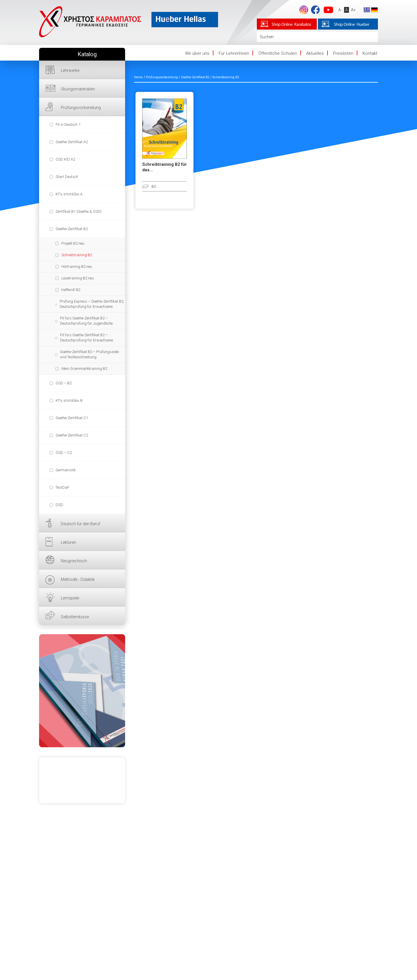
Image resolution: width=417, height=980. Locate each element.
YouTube (328, 10)
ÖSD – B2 (64, 383)
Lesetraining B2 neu (78, 278)
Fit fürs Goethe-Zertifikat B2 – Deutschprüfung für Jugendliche (86, 321)
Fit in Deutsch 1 (68, 124)
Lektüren (68, 542)
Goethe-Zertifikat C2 (72, 435)
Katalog (87, 54)
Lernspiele (70, 598)
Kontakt (370, 53)
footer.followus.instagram (303, 10)
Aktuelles (315, 53)
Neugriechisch (74, 561)
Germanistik (66, 470)
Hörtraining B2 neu (77, 267)
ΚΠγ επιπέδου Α (69, 194)
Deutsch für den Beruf (81, 524)
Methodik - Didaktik (78, 579)
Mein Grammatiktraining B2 (84, 369)
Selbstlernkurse (75, 617)
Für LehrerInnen (234, 53)
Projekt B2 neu (73, 243)
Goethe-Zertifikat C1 (72, 418)
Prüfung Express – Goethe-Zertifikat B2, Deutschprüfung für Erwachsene (92, 304)
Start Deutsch (67, 177)
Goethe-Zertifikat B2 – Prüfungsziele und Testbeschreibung (89, 354)
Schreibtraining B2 (77, 255)
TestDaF (62, 487)
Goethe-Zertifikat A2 (72, 142)
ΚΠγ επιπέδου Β (69, 400)
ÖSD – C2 (64, 453)
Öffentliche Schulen (278, 53)
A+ (353, 10)
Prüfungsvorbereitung (81, 108)
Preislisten (343, 53)
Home (138, 77)
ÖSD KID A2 (65, 159)
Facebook (315, 10)
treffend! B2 (71, 290)
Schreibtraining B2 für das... (164, 167)
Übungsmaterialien (78, 89)
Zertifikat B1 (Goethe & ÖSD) (79, 211)
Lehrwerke (70, 70)
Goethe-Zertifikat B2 (72, 229)
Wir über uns (197, 53)
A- (340, 10)
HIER (82, 691)
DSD (59, 505)
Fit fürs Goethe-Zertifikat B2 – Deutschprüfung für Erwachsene (86, 338)
